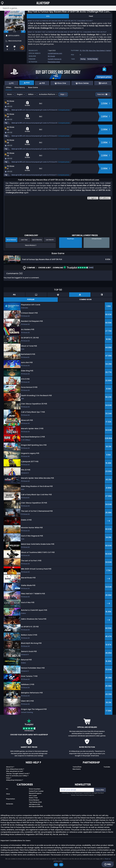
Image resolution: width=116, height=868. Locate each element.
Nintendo (10, 804)
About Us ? (10, 767)
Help (108, 864)
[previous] (6, 32)
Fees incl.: (102, 94)
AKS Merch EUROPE (36, 807)
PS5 (87, 50)
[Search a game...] (58, 8)
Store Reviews (34, 800)
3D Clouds (51, 56)
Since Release (11, 240)
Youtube (107, 767)
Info (48, 16)
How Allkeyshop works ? (15, 769)
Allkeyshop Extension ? (15, 780)
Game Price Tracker (36, 791)
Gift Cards (33, 796)
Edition (31, 94)
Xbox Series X (101, 50)
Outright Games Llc (55, 59)
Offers (9, 87)
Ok (56, 865)
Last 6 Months (37, 240)
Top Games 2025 (35, 802)
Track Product (31, 245)
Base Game (33, 87)
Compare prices (64, 110)
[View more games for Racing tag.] (83, 60)
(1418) (78, 268)
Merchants (77, 769)
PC (81, 50)
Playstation (10, 799)
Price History (20, 87)
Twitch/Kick (77, 767)
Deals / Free (33, 798)
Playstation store (54, 62)
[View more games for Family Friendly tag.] (93, 60)
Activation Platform (47, 94)
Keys (62, 94)
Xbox (8, 794)
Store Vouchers (35, 789)
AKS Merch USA (34, 804)
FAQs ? (9, 778)
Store (9, 94)
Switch (108, 50)
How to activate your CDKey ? (17, 776)
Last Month (50, 240)
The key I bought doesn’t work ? (18, 774)
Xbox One (92, 50)
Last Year (24, 240)
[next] (23, 32)
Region (20, 94)
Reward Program (35, 793)
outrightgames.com (55, 53)
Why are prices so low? (15, 771)
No (61, 865)
